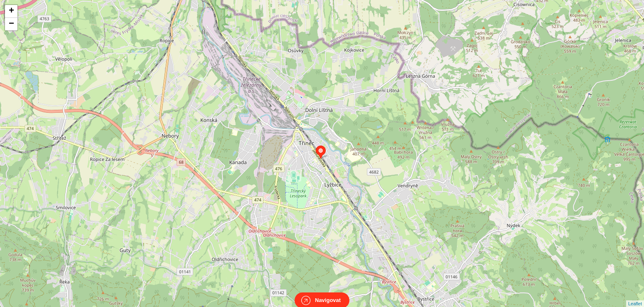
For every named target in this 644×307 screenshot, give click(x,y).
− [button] (11, 24)
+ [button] (11, 11)
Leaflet (635, 296)
